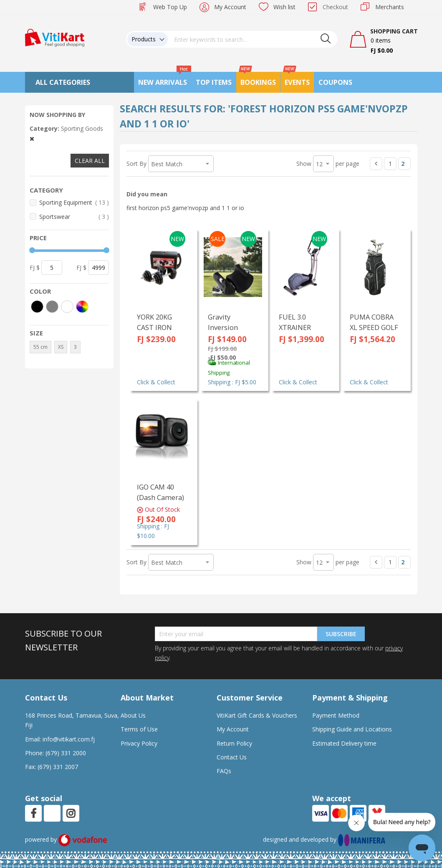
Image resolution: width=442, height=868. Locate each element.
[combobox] (253, 39)
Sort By (136, 164)
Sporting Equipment (74, 202)
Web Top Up (170, 7)
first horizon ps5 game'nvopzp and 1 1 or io (185, 208)
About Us (133, 715)
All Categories (63, 82)
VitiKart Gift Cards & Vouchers (257, 715)
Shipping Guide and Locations (352, 729)
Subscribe (341, 634)
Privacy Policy (139, 743)
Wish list (284, 7)
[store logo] (55, 37)
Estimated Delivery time (344, 743)
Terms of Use (139, 729)
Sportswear (74, 217)
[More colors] (82, 307)
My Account (230, 7)
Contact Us (232, 757)
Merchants (390, 7)
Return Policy (234, 743)
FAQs (224, 771)
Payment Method (336, 715)
